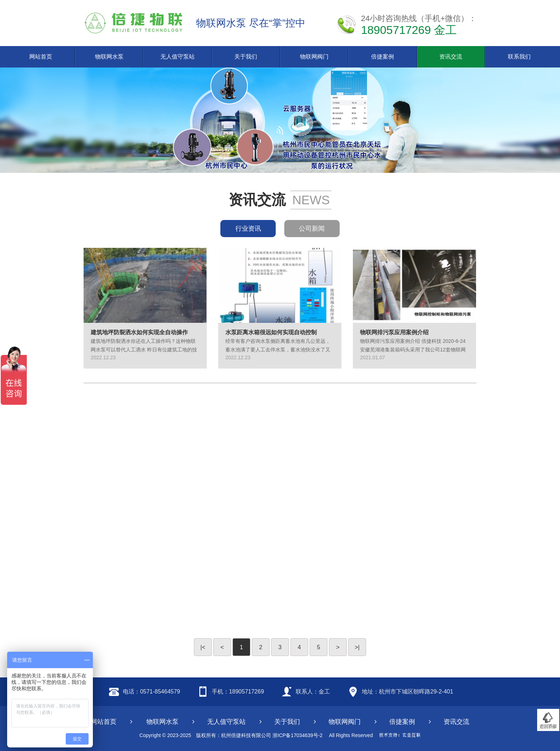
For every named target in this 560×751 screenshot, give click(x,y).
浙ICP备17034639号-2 (297, 735)
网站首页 (41, 57)
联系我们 (519, 57)
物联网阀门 (314, 57)
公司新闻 (312, 229)
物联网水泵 (109, 57)
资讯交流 (451, 57)
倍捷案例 (382, 57)
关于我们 (246, 57)
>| (357, 647)
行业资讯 (248, 229)
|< (203, 647)
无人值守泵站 (177, 57)
